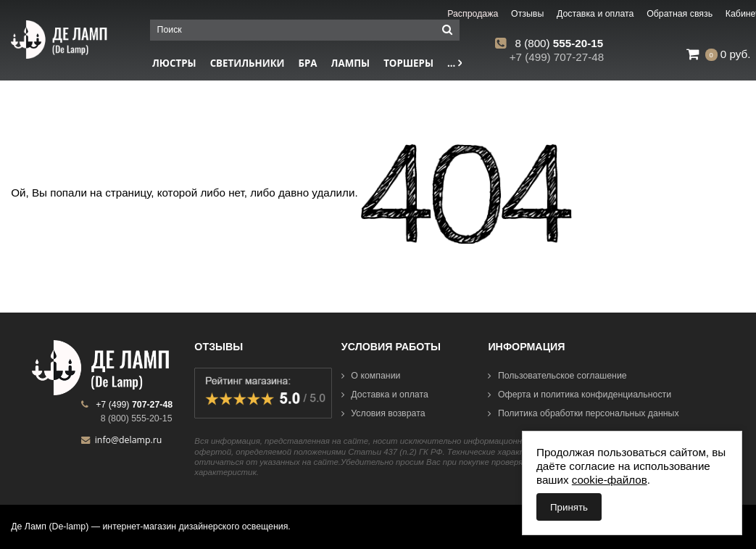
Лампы (351, 63)
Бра (308, 63)
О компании (371, 376)
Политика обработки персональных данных (583, 413)
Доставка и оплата (385, 395)
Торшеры (408, 63)
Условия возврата (383, 413)
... (454, 63)
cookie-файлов (610, 480)
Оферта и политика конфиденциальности (580, 395)
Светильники (248, 63)
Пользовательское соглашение (557, 376)
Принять (569, 507)
